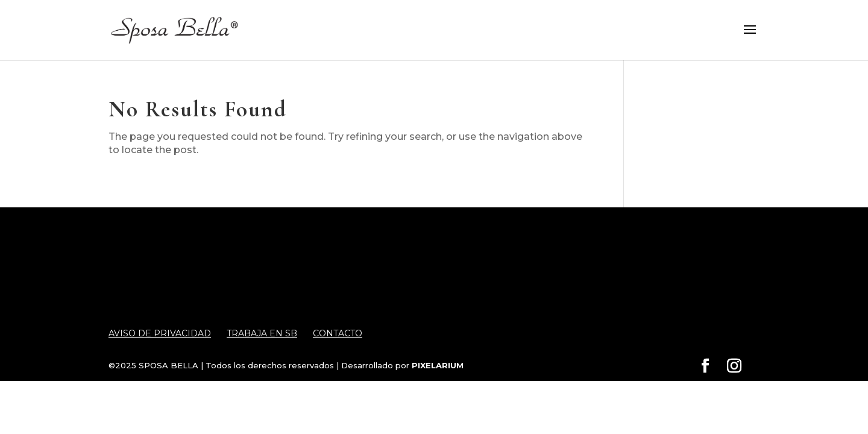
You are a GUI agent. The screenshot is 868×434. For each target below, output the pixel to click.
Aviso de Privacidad (160, 333)
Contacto (338, 333)
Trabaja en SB (262, 333)
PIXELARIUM (438, 365)
